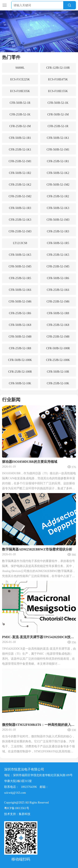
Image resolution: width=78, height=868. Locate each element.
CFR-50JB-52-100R (58, 348)
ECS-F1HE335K (20, 91)
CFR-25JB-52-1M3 (20, 231)
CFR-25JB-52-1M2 (20, 196)
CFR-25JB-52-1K (20, 115)
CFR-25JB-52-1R (58, 126)
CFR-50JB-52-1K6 (20, 290)
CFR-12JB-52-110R (58, 68)
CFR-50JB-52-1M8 (20, 337)
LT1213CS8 (20, 243)
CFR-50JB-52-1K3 (58, 208)
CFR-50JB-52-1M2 (58, 185)
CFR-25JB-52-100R (20, 372)
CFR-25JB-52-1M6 (58, 302)
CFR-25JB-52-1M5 (58, 266)
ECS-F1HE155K (58, 91)
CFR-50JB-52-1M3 (58, 220)
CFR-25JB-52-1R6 (20, 313)
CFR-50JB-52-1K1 (58, 138)
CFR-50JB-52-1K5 (20, 255)
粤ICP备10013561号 (17, 851)
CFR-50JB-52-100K (20, 360)
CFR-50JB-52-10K (20, 383)
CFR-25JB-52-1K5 (58, 255)
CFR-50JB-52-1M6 (20, 302)
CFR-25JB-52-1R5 (20, 278)
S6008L (20, 68)
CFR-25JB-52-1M (20, 126)
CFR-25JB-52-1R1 (58, 161)
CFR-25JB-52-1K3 (20, 220)
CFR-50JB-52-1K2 (58, 173)
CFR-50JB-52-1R (20, 103)
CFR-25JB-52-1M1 (20, 161)
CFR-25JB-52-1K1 (20, 150)
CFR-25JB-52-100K (58, 360)
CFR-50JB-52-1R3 (20, 208)
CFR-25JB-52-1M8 (58, 337)
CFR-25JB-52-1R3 (58, 231)
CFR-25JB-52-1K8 (58, 325)
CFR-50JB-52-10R (58, 372)
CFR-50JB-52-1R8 (58, 313)
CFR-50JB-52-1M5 (20, 266)
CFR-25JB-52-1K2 (20, 185)
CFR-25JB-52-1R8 (20, 348)
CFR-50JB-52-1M (58, 115)
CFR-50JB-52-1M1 (58, 150)
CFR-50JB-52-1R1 (20, 138)
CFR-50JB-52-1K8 (20, 325)
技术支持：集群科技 (17, 857)
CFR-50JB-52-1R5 (58, 243)
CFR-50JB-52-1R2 (20, 173)
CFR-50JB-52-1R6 (58, 278)
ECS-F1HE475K (58, 79)
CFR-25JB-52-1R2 (58, 196)
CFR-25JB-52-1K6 (58, 290)
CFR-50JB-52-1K (58, 103)
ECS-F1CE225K (20, 79)
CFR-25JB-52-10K (58, 383)
